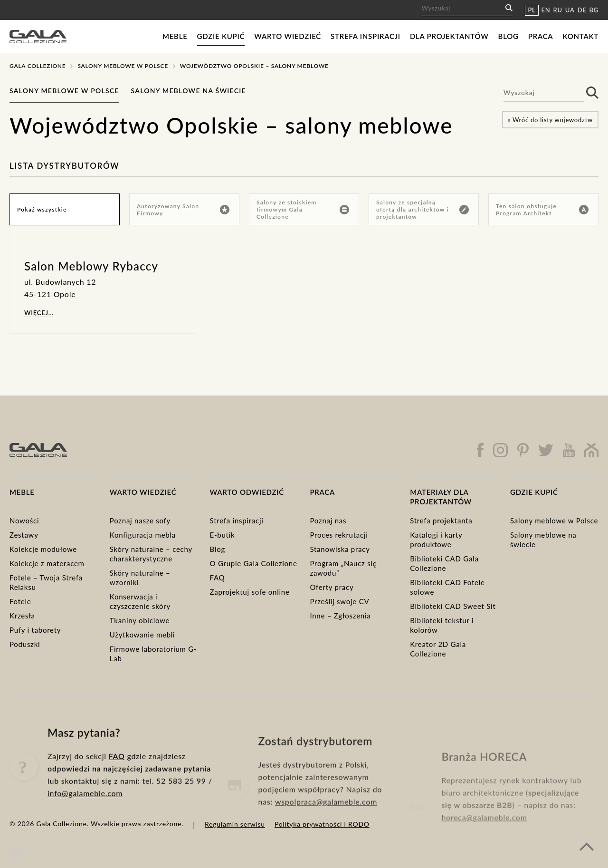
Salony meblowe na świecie (189, 91)
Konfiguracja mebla (143, 535)
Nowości (24, 521)
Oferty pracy (332, 587)
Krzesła (22, 616)
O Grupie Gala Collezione (254, 563)
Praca (541, 36)
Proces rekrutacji (339, 535)
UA (570, 10)
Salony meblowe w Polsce (123, 66)
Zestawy (24, 535)
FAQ (218, 578)
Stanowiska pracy (340, 549)
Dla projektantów (449, 36)
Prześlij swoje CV (339, 601)
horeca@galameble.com (484, 836)
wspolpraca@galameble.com (326, 825)
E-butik (223, 535)
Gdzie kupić (221, 36)
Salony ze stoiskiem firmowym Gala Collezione (303, 209)
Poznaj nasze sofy (140, 521)
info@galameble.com (85, 809)
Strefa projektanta (441, 521)
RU (558, 10)
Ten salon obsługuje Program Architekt (542, 210)
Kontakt (580, 36)
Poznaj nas (328, 521)
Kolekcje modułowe (43, 549)
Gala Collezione (38, 66)
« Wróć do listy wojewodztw (550, 120)
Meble (175, 36)
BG (594, 10)
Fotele (20, 601)
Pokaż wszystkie (42, 209)
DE (582, 10)
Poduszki (25, 644)
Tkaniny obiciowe (140, 620)
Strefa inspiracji (366, 36)
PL (532, 10)
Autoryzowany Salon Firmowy (183, 210)
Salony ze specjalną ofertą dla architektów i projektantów (423, 209)
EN (546, 10)
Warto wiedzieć (288, 36)
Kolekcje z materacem (47, 563)
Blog (508, 36)
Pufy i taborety (35, 630)
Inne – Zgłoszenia (340, 616)
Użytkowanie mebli (142, 635)
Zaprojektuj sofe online (250, 592)
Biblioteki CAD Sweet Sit (453, 606)
